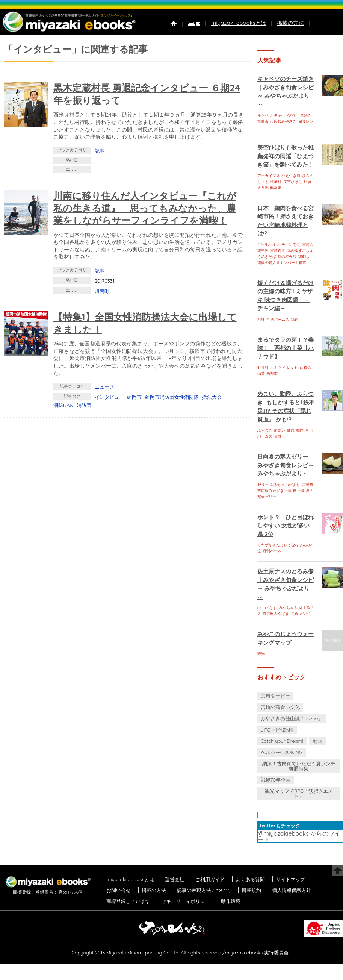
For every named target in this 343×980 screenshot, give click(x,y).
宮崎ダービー (275, 696)
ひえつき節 (291, 176)
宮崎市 (263, 121)
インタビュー (109, 397)
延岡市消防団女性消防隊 (172, 397)
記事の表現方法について (204, 890)
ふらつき (265, 430)
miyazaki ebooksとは (239, 23)
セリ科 (263, 367)
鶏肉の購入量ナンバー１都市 (282, 263)
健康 (291, 430)
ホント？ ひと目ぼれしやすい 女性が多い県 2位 (286, 526)
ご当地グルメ (269, 245)
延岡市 (134, 397)
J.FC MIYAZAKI (277, 730)
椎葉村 (276, 182)
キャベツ (265, 115)
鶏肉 (295, 319)
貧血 (278, 436)
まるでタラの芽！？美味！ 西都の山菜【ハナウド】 (286, 348)
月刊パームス (278, 319)
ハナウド (278, 367)
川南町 (102, 291)
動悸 (300, 430)
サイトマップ (290, 879)
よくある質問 (250, 879)
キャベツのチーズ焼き (293, 115)
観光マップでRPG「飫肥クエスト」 (299, 793)
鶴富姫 (276, 188)
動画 (317, 741)
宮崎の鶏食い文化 (280, 707)
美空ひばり (293, 182)
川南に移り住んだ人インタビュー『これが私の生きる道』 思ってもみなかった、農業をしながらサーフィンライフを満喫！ (145, 208)
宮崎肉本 (278, 251)
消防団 (84, 405)
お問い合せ (119, 890)
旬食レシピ (300, 614)
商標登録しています (128, 901)
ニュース (104, 387)
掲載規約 (251, 890)
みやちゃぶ (288, 608)
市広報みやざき (283, 121)
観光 (261, 654)
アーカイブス (269, 176)
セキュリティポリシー (186, 901)
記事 (100, 151)
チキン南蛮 (291, 245)
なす (273, 608)
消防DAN (63, 405)
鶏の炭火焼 (287, 257)
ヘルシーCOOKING (282, 752)
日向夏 (291, 491)
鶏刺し (304, 257)
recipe (263, 608)
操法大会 (212, 397)
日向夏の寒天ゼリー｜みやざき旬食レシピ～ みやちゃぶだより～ (286, 465)
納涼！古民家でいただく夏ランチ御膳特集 (299, 766)
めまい (280, 430)
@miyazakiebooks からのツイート (299, 836)
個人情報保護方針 (292, 890)
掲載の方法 (290, 23)
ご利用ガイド (210, 879)
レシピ (293, 367)
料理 (261, 319)
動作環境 (231, 901)
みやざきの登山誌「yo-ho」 (292, 718)
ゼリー (263, 485)
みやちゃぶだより (285, 485)
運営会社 (175, 879)
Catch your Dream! (282, 741)
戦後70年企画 (276, 780)
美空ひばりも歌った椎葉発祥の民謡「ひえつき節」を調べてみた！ (286, 156)
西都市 (272, 373)
